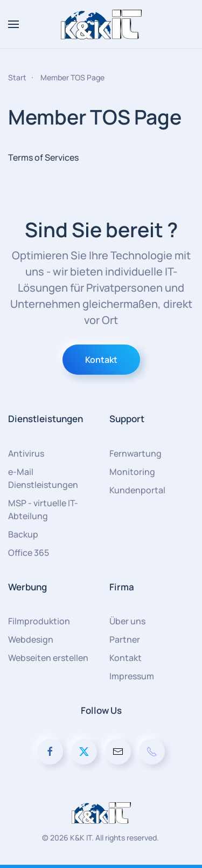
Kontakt (101, 360)
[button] (13, 24)
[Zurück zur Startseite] (101, 24)
